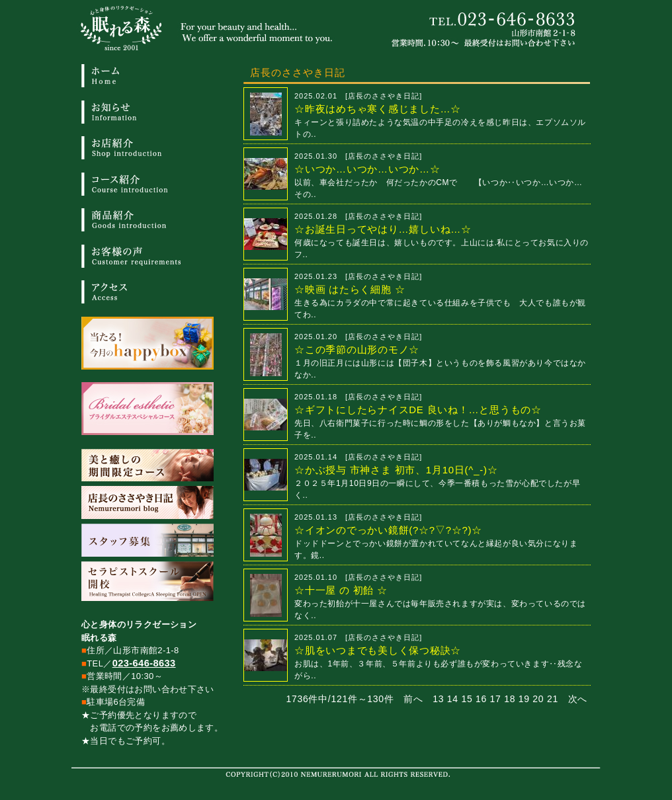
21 (553, 699)
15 (467, 699)
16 (481, 699)
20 (538, 699)
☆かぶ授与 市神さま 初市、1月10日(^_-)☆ (396, 470)
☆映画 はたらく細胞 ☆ (350, 289)
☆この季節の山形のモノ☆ (357, 349)
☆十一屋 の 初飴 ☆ (341, 590)
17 (496, 699)
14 (453, 699)
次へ (578, 699)
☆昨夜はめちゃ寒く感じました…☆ (378, 109)
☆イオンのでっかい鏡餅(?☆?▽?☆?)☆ (388, 530)
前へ (413, 699)
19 (524, 699)
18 (510, 699)
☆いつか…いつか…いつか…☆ (367, 169)
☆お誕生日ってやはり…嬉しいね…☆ (383, 229)
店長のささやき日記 (384, 96)
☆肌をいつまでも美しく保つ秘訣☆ (378, 650)
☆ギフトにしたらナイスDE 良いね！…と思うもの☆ (418, 410)
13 (438, 699)
